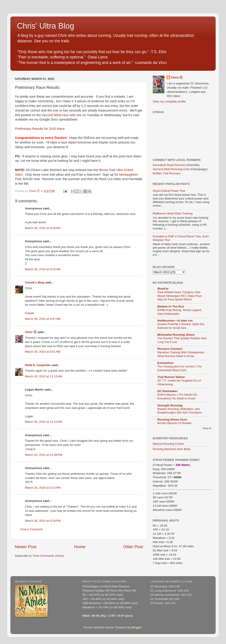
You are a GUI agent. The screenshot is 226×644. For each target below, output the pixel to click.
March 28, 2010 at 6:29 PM (43, 521)
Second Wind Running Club (171, 169)
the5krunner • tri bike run (175, 321)
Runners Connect (170, 349)
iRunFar (163, 289)
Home (80, 547)
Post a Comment (32, 529)
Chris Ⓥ (31, 332)
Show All (207, 428)
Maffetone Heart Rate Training (173, 213)
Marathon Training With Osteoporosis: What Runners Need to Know (181, 354)
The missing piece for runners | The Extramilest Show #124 (180, 368)
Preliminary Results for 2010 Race (40, 129)
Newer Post (26, 547)
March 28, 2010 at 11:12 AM (43, 376)
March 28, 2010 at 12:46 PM (43, 455)
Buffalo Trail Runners (167, 173)
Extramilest (165, 363)
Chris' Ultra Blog (46, 26)
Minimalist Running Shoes (176, 335)
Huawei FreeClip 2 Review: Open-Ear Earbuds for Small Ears (181, 326)
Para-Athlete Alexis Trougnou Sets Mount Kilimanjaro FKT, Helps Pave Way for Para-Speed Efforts (180, 296)
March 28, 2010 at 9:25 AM (43, 269)
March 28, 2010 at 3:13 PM (43, 488)
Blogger (137, 627)
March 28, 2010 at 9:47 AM (43, 319)
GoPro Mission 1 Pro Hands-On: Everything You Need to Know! (178, 396)
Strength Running (170, 405)
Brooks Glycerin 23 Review (174, 423)
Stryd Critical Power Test (169, 191)
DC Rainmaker (168, 391)
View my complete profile (169, 101)
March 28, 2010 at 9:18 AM (43, 228)
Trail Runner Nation (171, 377)
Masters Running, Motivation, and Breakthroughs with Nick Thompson (180, 411)
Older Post (133, 547)
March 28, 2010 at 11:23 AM (43, 422)
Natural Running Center (168, 444)
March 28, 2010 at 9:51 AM (43, 352)
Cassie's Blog (35, 282)
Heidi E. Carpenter (38, 365)
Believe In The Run (171, 306)
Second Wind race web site (62, 115)
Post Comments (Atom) (49, 556)
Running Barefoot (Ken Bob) (171, 449)
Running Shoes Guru (172, 420)
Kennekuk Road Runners (169, 165)
